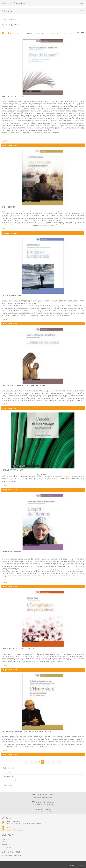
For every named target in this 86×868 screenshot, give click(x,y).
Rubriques (7, 11)
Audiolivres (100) (9, 777)
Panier (5, 844)
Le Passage (67, 477)
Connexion (7, 839)
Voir (29, 33)
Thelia (82, 865)
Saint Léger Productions (14, 3)
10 (59, 762)
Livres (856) (7, 772)
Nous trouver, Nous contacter (14, 830)
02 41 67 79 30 (10, 828)
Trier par (52, 33)
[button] (82, 33)
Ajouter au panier (10, 145)
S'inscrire (6, 842)
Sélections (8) (8, 785)
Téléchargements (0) (10, 781)
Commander (7, 847)
